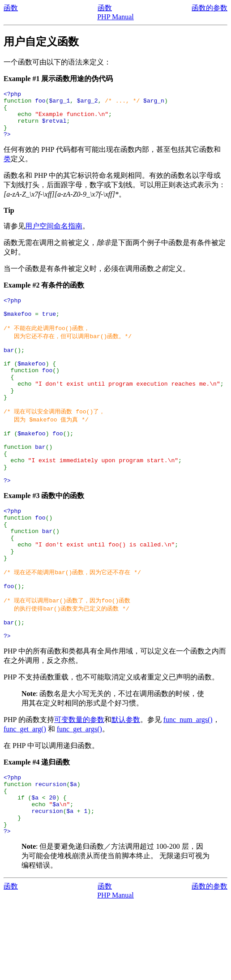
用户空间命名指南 (54, 235)
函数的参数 (210, 8)
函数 (11, 8)
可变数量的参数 (79, 784)
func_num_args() (188, 784)
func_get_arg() (25, 794)
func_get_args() (79, 794)
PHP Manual (115, 17)
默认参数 (126, 784)
